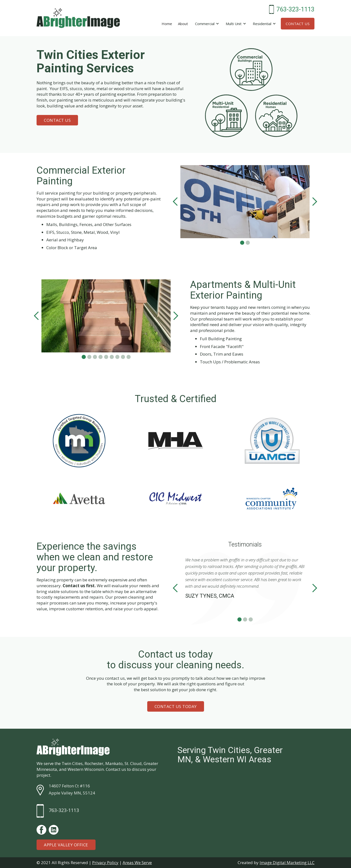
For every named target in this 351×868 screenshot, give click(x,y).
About (183, 24)
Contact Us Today (176, 706)
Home (167, 24)
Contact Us (298, 24)
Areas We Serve (137, 863)
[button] (206, 24)
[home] (78, 18)
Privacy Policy (105, 863)
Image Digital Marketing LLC (287, 863)
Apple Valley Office (66, 845)
